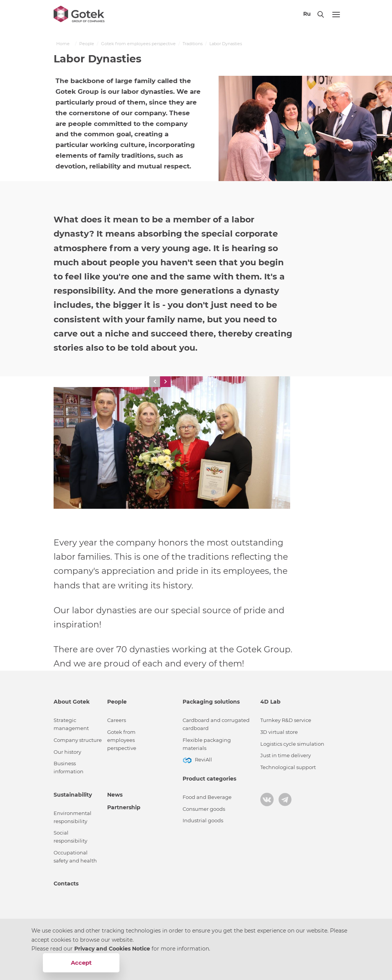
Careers (117, 720)
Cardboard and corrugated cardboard (216, 724)
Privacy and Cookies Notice (113, 949)
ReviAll (203, 760)
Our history (67, 752)
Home (63, 44)
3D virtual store (279, 732)
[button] (155, 382)
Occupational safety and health (75, 857)
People (87, 44)
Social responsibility (70, 837)
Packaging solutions (211, 702)
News (115, 795)
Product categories (209, 779)
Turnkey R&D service (286, 720)
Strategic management (71, 724)
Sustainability (73, 795)
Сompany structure (78, 740)
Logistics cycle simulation (292, 744)
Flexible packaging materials (207, 744)
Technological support (288, 767)
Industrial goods (203, 821)
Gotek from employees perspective (138, 44)
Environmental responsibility (73, 817)
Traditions (193, 44)
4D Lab (270, 702)
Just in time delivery (286, 755)
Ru (307, 14)
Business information (69, 768)
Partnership (124, 807)
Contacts (66, 884)
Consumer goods (204, 809)
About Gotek (72, 702)
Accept (81, 963)
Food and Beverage (207, 797)
